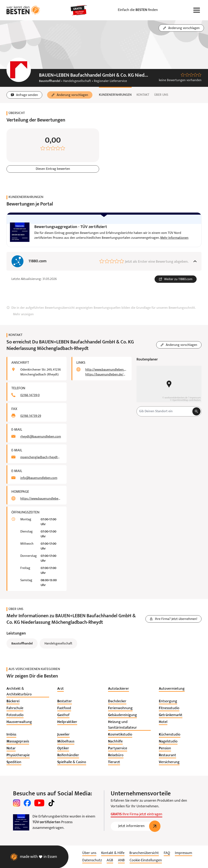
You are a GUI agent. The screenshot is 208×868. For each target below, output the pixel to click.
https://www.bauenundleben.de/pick (41, 499)
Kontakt (143, 95)
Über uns (161, 95)
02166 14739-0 (30, 395)
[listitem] (28, 692)
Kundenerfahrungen (115, 95)
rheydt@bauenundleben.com (41, 437)
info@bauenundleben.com (39, 478)
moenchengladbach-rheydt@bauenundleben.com (41, 457)
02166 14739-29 (31, 416)
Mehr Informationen (174, 238)
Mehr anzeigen (23, 314)
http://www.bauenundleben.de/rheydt (106, 370)
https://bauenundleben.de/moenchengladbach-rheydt (106, 375)
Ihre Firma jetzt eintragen (136, 814)
